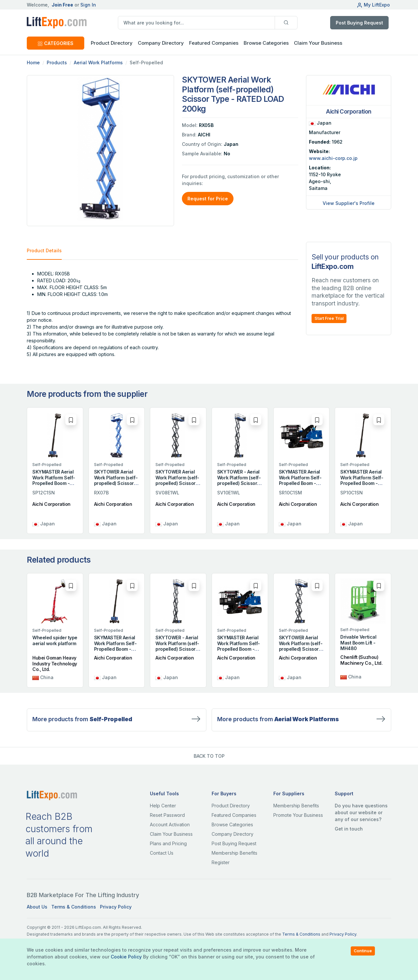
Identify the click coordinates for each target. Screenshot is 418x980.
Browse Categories (266, 43)
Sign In (88, 5)
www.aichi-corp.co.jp (333, 158)
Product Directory (231, 806)
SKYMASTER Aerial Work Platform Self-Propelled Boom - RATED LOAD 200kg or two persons (300, 483)
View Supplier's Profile (349, 203)
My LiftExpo (373, 5)
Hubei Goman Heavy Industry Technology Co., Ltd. (55, 663)
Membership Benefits (234, 853)
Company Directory (161, 43)
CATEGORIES (56, 43)
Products (57, 62)
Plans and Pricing (168, 843)
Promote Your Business (298, 815)
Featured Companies (214, 43)
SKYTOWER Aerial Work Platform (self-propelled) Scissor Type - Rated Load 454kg (177, 483)
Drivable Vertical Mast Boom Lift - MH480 (358, 643)
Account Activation (170, 824)
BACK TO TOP (209, 756)
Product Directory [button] (112, 43)
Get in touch (349, 829)
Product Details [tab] (44, 250)
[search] (196, 23)
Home (33, 62)
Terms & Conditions (74, 907)
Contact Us (162, 853)
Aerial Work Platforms (98, 62)
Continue (363, 951)
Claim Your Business (318, 43)
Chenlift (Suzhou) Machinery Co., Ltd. (361, 660)
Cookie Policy (126, 957)
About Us (37, 907)
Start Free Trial (329, 318)
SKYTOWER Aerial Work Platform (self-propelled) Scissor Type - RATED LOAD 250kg (116, 483)
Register (221, 862)
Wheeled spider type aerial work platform (55, 640)
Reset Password (167, 815)
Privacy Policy (116, 907)
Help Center (163, 806)
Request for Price (208, 199)
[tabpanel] (162, 314)
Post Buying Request (359, 23)
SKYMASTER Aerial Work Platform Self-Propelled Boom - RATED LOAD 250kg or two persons (54, 483)
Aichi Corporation (51, 504)
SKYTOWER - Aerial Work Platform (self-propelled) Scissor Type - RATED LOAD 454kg (239, 483)
